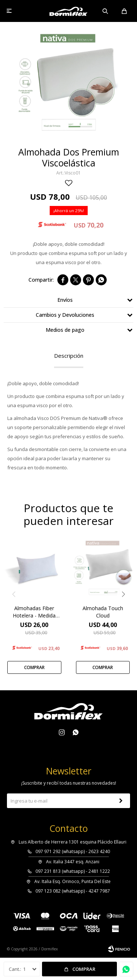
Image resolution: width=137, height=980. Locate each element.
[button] (123, 594)
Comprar (84, 969)
